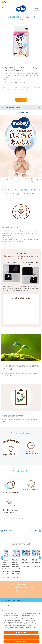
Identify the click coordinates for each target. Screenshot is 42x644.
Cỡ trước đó (8, 531)
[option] (5, 564)
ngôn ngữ (37, 9)
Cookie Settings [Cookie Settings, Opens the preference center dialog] (21, 632)
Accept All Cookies (21, 641)
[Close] (39, 614)
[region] (21, 628)
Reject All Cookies (21, 637)
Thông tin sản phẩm (21, 112)
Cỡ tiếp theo (34, 531)
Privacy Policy (7, 624)
